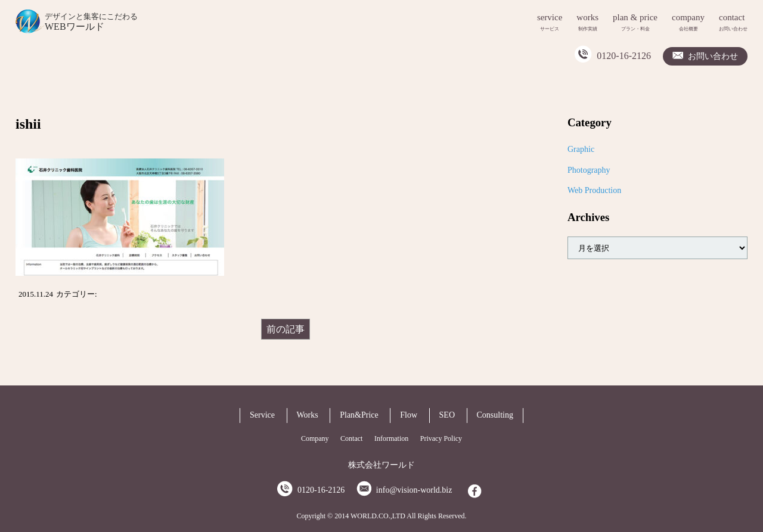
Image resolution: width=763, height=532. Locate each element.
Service (262, 415)
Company (315, 438)
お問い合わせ (713, 56)
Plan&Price (359, 415)
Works (308, 415)
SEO (447, 415)
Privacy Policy (441, 438)
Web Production (594, 190)
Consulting (495, 415)
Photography (589, 170)
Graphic (581, 149)
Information (391, 438)
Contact (351, 438)
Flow (409, 415)
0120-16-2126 (624, 56)
